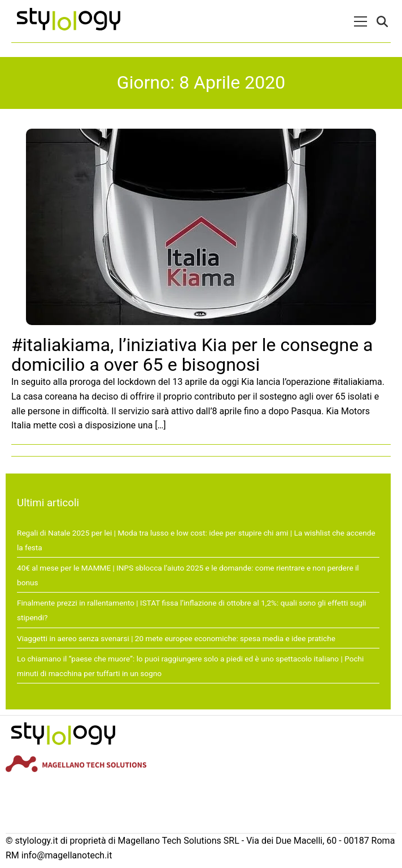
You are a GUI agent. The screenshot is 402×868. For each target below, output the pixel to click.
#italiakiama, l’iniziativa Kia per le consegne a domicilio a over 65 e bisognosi (192, 355)
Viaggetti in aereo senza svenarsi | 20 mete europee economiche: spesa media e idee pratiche (176, 638)
